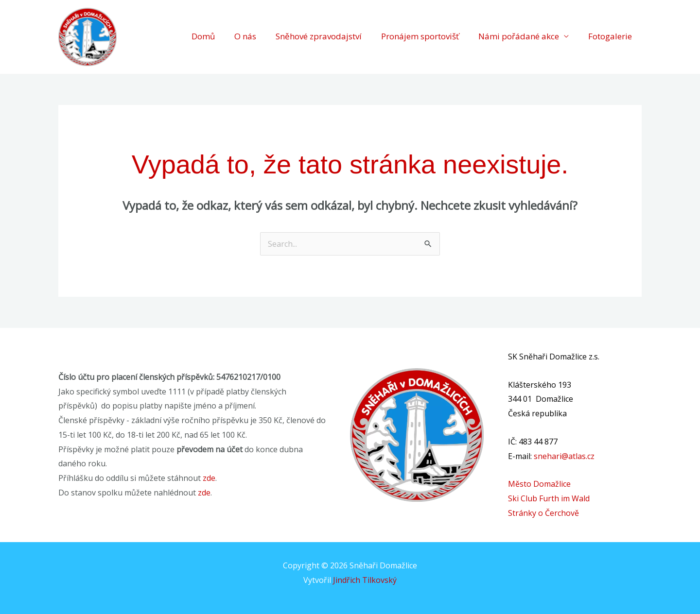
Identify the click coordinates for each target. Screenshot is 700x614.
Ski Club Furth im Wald (549, 498)
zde (209, 478)
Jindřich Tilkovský (365, 580)
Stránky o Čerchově (543, 513)
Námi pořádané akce (519, 37)
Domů (203, 37)
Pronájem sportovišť (420, 37)
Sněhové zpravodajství (319, 37)
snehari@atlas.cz (564, 456)
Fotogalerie (610, 37)
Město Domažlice (539, 484)
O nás (245, 37)
